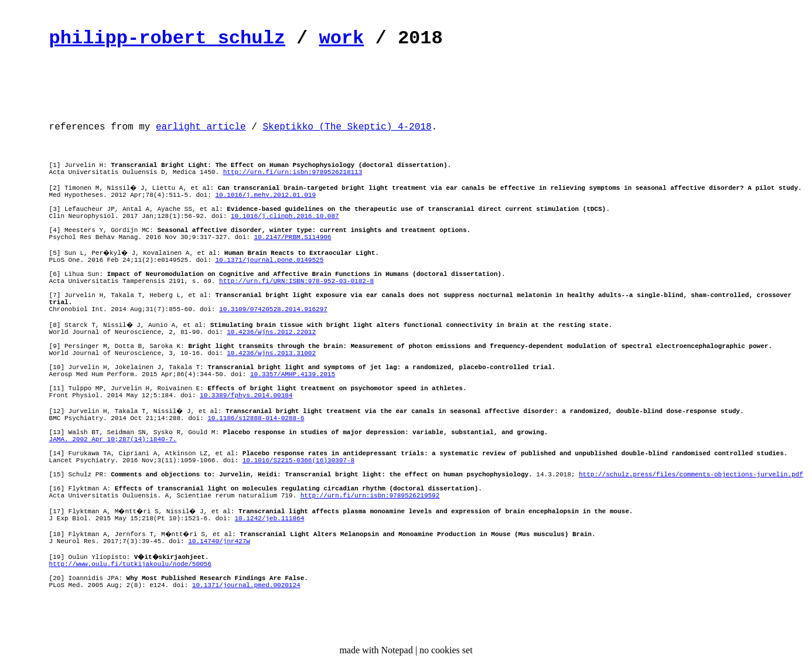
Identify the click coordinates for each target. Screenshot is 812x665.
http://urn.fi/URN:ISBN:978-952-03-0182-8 (296, 281)
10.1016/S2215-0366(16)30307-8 (298, 461)
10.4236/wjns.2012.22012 (271, 332)
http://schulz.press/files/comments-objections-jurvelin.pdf (691, 475)
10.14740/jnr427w (219, 541)
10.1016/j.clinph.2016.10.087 (285, 216)
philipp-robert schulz (167, 38)
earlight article (201, 127)
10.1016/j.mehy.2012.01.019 (265, 195)
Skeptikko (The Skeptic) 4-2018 (347, 127)
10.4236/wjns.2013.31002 (271, 353)
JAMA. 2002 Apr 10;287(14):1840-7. (113, 439)
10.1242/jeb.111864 (269, 519)
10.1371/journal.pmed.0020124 (246, 585)
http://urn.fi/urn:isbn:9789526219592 (370, 496)
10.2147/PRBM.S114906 (292, 237)
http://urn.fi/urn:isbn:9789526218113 (293, 172)
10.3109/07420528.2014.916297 (273, 309)
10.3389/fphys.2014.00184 (246, 395)
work (341, 38)
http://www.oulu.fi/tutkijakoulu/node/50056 (130, 564)
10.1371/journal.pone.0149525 (269, 260)
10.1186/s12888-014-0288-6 (256, 418)
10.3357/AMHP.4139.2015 (293, 374)
